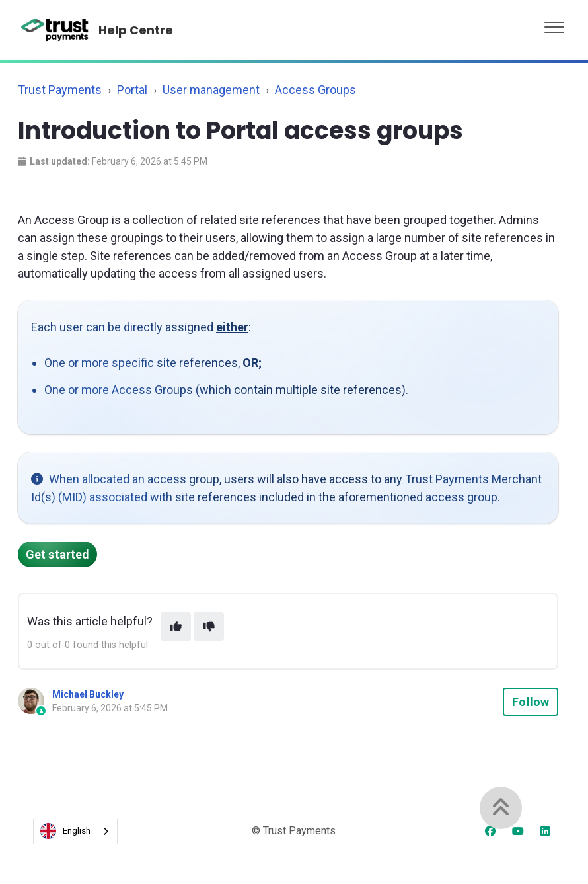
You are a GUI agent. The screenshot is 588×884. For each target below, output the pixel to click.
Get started (57, 554)
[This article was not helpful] (209, 626)
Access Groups (315, 90)
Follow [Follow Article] (531, 702)
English (65, 831)
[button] (554, 24)
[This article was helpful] (176, 626)
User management (211, 90)
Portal (132, 90)
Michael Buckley (88, 694)
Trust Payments (60, 90)
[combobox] (75, 831)
